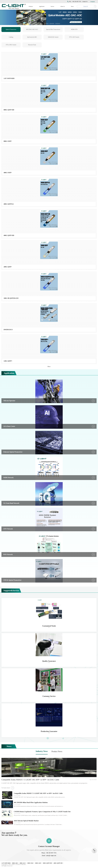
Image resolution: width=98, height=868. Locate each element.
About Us (63, 6)
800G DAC (31, 863)
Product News (57, 751)
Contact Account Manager (49, 846)
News (72, 6)
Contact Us (85, 2)
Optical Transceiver (11, 29)
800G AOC (38, 863)
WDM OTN (74, 29)
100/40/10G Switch (53, 37)
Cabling (11, 37)
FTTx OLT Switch (74, 37)
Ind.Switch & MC (32, 37)
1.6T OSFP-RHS (6, 863)
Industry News (42, 751)
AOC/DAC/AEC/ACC (32, 29)
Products (31, 6)
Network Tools (32, 45)
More (49, 367)
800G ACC (23, 863)
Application (42, 6)
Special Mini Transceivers (53, 29)
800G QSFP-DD (47, 863)
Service (52, 6)
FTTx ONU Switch (11, 45)
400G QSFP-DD (58, 863)
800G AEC (15, 863)
